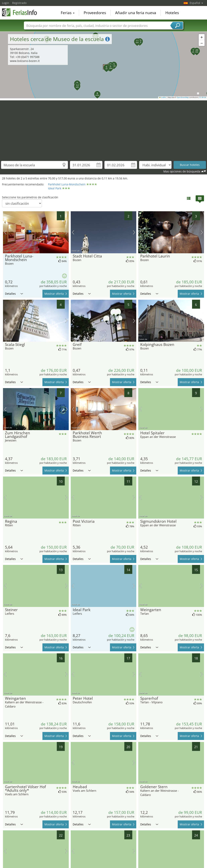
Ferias (68, 13)
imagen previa (5, 232)
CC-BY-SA (203, 97)
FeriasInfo (22, 12)
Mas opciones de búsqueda (182, 171)
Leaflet (163, 97)
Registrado (19, 3)
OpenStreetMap (183, 97)
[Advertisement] (104, 128)
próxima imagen (66, 232)
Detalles (14, 294)
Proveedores (95, 13)
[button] (104, 65)
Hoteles (172, 13)
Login (6, 3)
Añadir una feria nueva (136, 13)
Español (196, 3)
